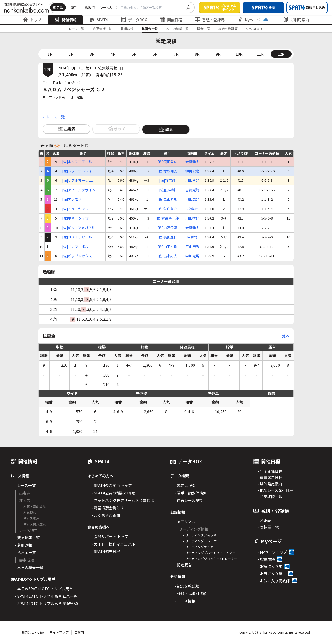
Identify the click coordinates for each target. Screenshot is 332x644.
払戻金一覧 (150, 29)
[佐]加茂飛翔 (167, 228)
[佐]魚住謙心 (167, 209)
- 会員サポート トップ (110, 536)
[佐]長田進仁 (167, 237)
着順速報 (127, 29)
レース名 (106, 7)
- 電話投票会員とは (108, 508)
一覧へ (284, 336)
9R (218, 54)
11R (260, 54)
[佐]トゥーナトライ (77, 171)
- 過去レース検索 (189, 500)
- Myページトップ (272, 552)
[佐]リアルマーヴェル (79, 180)
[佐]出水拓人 (167, 256)
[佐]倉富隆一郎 (167, 218)
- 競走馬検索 (185, 485)
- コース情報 (185, 601)
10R (239, 54)
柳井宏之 (192, 171)
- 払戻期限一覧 (270, 497)
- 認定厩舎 (183, 565)
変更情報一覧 (102, 29)
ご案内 (79, 632)
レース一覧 (76, 29)
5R (134, 54)
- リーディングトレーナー (201, 541)
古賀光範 (192, 190)
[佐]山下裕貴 (167, 247)
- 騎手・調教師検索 (191, 493)
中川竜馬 (192, 256)
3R (92, 54)
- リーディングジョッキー (201, 535)
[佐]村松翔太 (167, 171)
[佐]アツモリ (72, 199)
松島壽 (192, 209)
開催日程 (171, 20)
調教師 (90, 7)
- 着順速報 (24, 545)
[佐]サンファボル (75, 247)
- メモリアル (185, 522)
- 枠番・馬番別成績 (191, 593)
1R (50, 54)
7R (176, 54)
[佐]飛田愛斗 (167, 162)
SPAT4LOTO (255, 29)
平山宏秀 (192, 247)
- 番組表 (264, 521)
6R (155, 54)
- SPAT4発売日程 (106, 551)
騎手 (74, 7)
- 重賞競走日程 (270, 477)
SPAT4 (99, 20)
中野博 (192, 237)
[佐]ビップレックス (77, 256)
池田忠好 (192, 199)
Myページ (253, 20)
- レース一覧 (25, 485)
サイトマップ (59, 632)
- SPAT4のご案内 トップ (112, 485)
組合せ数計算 (228, 29)
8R (197, 54)
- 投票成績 (266, 559)
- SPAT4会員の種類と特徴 (113, 493)
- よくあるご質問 (106, 515)
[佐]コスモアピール (77, 237)
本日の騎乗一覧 (177, 29)
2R (71, 54)
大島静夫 (192, 162)
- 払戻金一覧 (25, 552)
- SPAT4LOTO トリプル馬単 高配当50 (46, 604)
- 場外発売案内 (270, 484)
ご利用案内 (296, 20)
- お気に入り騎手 (272, 573)
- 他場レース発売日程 (275, 490)
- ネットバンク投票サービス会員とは (123, 500)
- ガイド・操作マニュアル (113, 544)
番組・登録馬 (210, 20)
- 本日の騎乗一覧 (29, 567)
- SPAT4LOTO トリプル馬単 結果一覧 (46, 596)
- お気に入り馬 (270, 566)
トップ (32, 20)
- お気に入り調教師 (274, 581)
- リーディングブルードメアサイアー (209, 553)
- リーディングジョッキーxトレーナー (210, 558)
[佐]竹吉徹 (167, 180)
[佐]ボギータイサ (75, 218)
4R (113, 54)
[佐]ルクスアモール (77, 162)
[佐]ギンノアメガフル (78, 228)
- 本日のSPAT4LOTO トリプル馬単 (44, 589)
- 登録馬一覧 (268, 527)
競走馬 (58, 7)
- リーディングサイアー (200, 547)
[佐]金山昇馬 (167, 199)
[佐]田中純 (167, 190)
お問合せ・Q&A (33, 632)
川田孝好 (192, 180)
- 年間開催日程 (270, 471)
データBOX (134, 20)
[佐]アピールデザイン (79, 190)
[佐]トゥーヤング (75, 209)
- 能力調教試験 (187, 586)
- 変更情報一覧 (27, 538)
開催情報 (65, 20)
